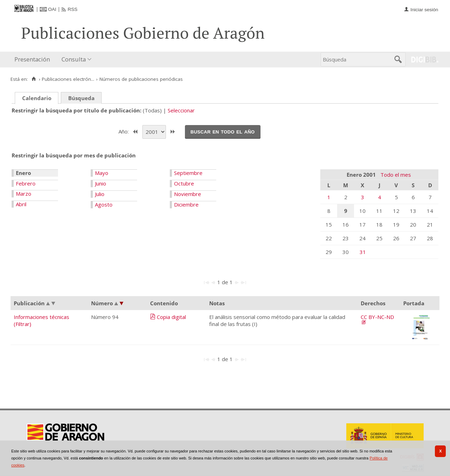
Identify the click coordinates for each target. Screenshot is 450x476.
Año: (124, 131)
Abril (21, 204)
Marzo (24, 194)
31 (363, 252)
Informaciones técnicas (41, 317)
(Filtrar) (22, 324)
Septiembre (188, 173)
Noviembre (188, 194)
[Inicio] (34, 79)
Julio (100, 194)
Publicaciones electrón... (68, 79)
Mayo (102, 173)
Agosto (104, 204)
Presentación (32, 59)
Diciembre (186, 204)
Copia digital (171, 317)
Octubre (184, 183)
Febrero (26, 183)
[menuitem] (34, 60)
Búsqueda (81, 98)
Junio (101, 183)
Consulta (74, 59)
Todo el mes (396, 175)
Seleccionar (181, 110)
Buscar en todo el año (223, 131)
